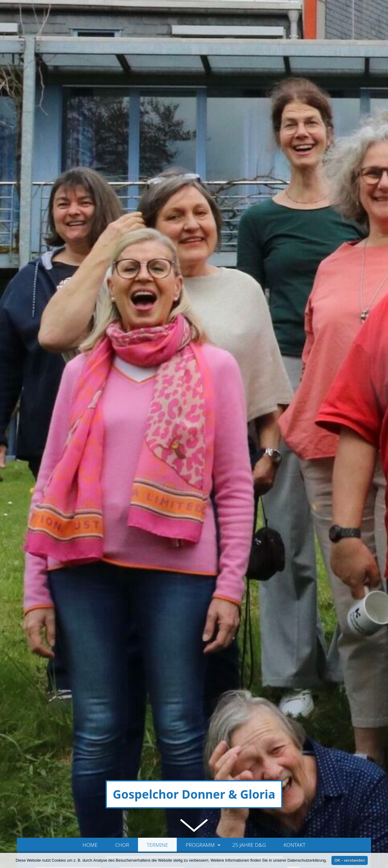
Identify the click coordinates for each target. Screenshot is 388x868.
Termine (158, 605)
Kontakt (294, 605)
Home (90, 605)
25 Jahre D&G (249, 605)
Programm (203, 605)
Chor (122, 605)
